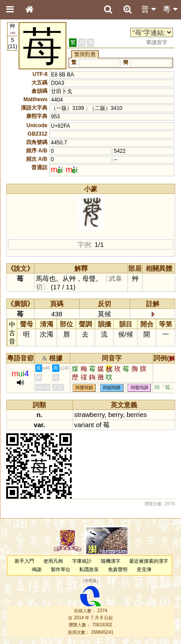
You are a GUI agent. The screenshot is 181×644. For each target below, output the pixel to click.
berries (137, 415)
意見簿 (144, 569)
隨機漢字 (111, 561)
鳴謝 (37, 569)
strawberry (90, 415)
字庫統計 (82, 561)
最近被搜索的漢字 (149, 561)
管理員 (90, 581)
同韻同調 (112, 388)
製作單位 (61, 569)
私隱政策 (89, 569)
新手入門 (24, 561)
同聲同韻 (84, 388)
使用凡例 (53, 561)
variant (84, 425)
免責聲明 (118, 569)
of (99, 425)
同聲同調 (139, 388)
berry (116, 415)
